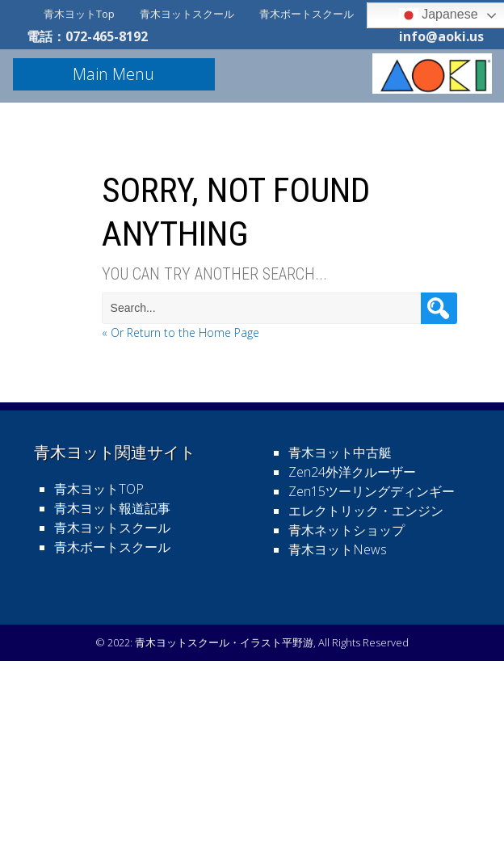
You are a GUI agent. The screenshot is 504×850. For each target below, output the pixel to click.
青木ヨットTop (79, 14)
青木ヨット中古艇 (340, 452)
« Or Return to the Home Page (181, 332)
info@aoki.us (441, 36)
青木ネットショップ (346, 530)
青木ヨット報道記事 (112, 508)
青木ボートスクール (307, 14)
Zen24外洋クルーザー (352, 472)
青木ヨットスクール (187, 14)
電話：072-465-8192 (87, 36)
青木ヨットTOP (99, 489)
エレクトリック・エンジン (366, 511)
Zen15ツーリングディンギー (372, 491)
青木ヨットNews (338, 549)
